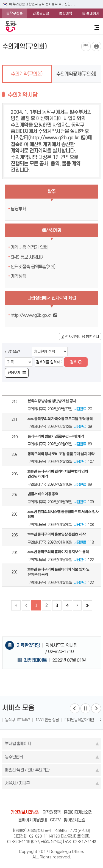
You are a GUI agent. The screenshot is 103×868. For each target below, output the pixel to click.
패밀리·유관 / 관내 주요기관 (27, 770)
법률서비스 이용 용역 (43, 494)
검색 (73, 362)
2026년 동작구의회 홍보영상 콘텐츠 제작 (56, 534)
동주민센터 (14, 757)
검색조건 (14, 351)
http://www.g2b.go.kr (54, 138)
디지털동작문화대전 (79, 720)
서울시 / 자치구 (17, 783)
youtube (73, 800)
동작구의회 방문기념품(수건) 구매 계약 (56, 436)
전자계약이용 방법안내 (80, 337)
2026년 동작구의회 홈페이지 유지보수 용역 (58, 552)
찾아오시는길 (74, 820)
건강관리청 (41, 13)
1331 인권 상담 (47, 720)
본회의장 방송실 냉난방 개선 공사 (52, 401)
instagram (52, 800)
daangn (83, 800)
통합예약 (66, 13)
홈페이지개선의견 (78, 812)
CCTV (55, 820)
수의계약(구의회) (27, 74)
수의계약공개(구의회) (76, 74)
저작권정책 (51, 812)
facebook (31, 800)
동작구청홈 (15, 13)
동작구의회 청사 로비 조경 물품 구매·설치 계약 (61, 454)
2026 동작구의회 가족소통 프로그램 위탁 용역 (60, 419)
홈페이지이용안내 (32, 820)
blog (20, 800)
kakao (62, 800)
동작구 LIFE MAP (17, 720)
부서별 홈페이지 (18, 744)
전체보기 (14, 373)
